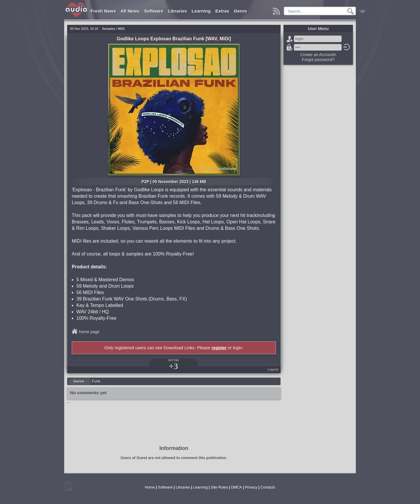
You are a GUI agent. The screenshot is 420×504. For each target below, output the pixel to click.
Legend (273, 369)
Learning (201, 11)
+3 (173, 366)
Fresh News (103, 11)
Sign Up (290, 39)
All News (130, 11)
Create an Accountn (318, 55)
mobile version (69, 486)
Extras (222, 11)
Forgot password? (290, 47)
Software (154, 11)
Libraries (177, 11)
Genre (240, 11)
